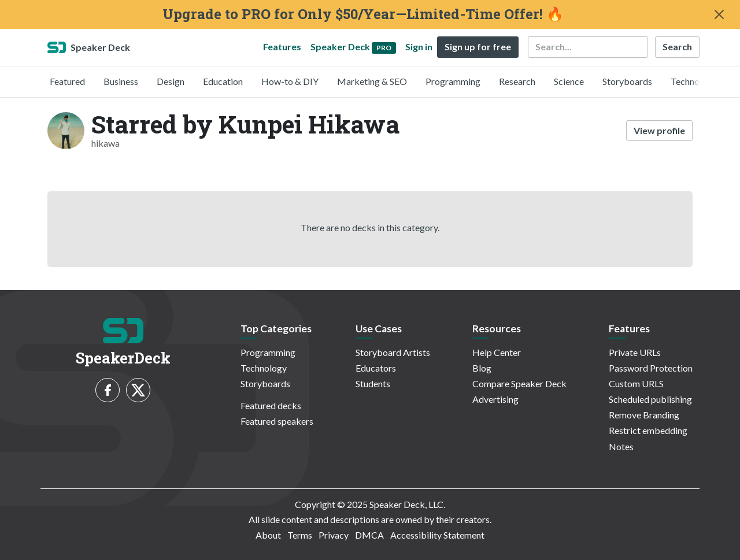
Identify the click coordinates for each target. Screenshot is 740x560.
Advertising (495, 399)
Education (223, 81)
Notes (621, 446)
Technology (694, 81)
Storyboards (627, 81)
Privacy (334, 535)
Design (171, 81)
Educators (376, 368)
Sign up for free (478, 47)
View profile (659, 130)
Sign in (419, 47)
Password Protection (651, 368)
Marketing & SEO (372, 81)
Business (121, 81)
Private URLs (635, 352)
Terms (300, 535)
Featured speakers (277, 421)
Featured (67, 81)
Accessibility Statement (437, 535)
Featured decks (271, 405)
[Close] (719, 14)
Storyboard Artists (393, 352)
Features (282, 47)
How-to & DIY (290, 81)
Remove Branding (644, 415)
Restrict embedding (648, 430)
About (268, 535)
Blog (482, 368)
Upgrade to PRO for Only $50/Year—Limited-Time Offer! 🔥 (363, 14)
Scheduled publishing (650, 399)
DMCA (369, 535)
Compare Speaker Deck (519, 383)
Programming (453, 81)
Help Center (497, 352)
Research (517, 81)
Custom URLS (636, 383)
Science (569, 81)
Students (373, 383)
